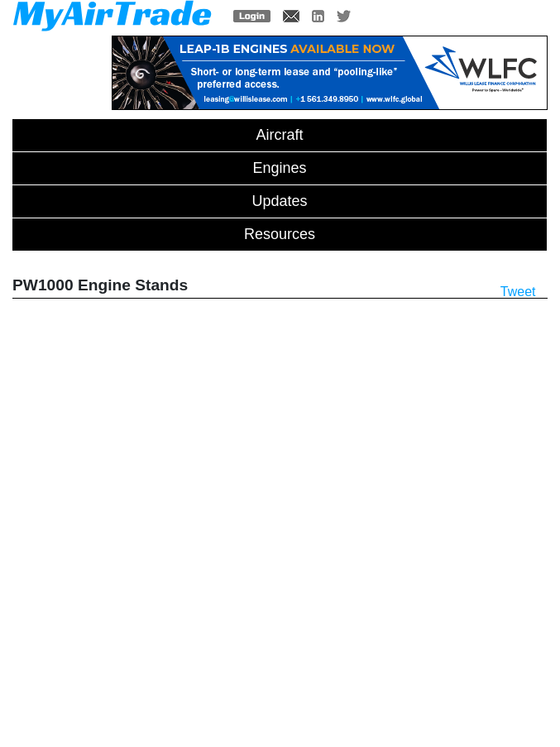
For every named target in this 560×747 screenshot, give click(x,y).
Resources (280, 234)
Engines (279, 168)
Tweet (518, 292)
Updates (279, 201)
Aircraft (279, 135)
